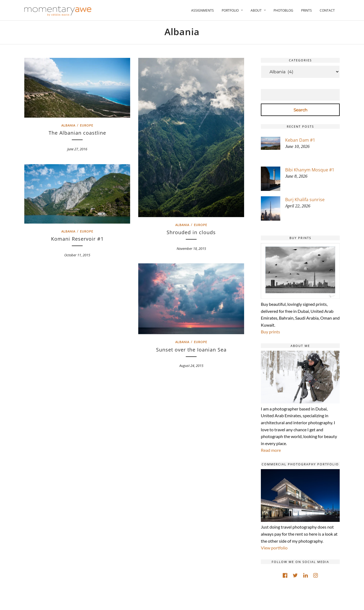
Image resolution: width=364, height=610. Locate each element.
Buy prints (270, 332)
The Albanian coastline (77, 133)
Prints (306, 10)
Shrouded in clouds (191, 232)
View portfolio (274, 548)
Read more (271, 450)
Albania (68, 125)
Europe (87, 125)
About (256, 10)
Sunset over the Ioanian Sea (191, 350)
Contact (327, 10)
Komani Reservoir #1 (77, 239)
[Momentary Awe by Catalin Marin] (58, 11)
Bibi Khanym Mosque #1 (310, 170)
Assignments (203, 10)
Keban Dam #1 (300, 140)
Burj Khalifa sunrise (305, 200)
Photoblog (283, 10)
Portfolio (230, 10)
